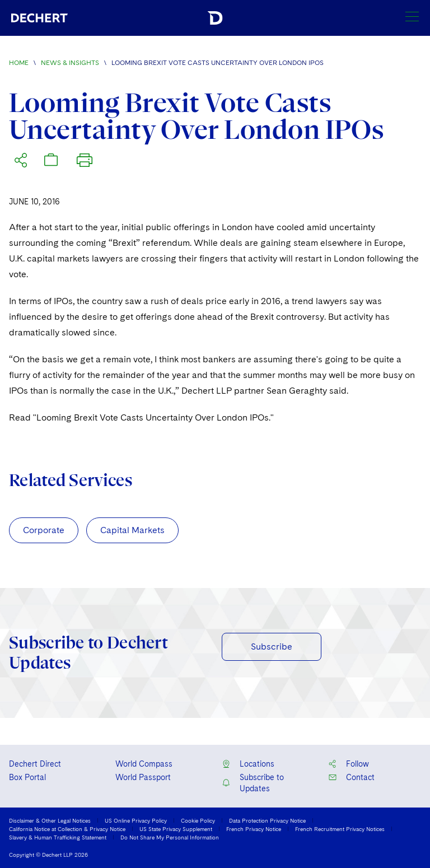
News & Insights (70, 63)
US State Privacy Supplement (176, 829)
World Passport (143, 777)
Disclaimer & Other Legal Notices (50, 820)
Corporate (44, 530)
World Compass (144, 764)
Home (19, 63)
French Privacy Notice (254, 829)
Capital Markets (132, 530)
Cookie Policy (198, 820)
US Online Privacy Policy (136, 820)
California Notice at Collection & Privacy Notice (67, 829)
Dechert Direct (35, 764)
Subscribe (272, 647)
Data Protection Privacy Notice (267, 820)
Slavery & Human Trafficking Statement (58, 837)
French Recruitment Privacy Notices (340, 829)
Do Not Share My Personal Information (170, 837)
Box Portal (27, 777)
